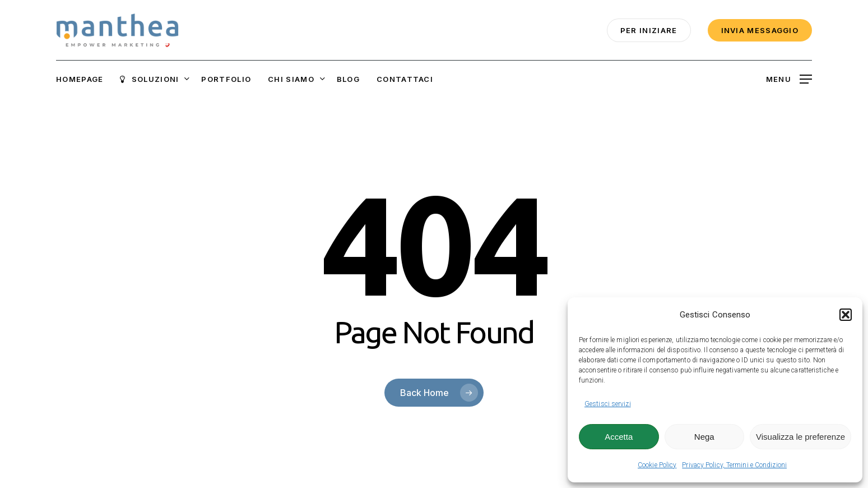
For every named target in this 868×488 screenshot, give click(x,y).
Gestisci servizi (608, 404)
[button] (846, 315)
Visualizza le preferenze (800, 437)
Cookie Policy (657, 465)
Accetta (619, 437)
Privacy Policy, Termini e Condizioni (734, 465)
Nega (704, 437)
